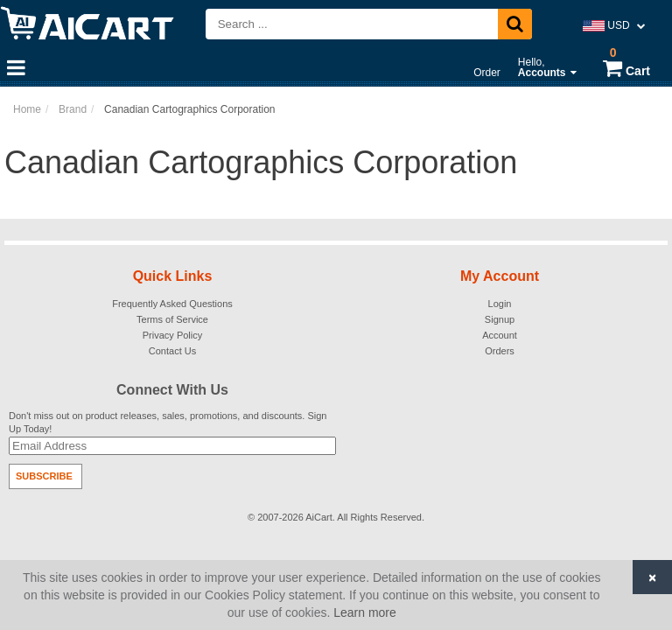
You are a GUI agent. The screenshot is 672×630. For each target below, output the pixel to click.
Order (487, 73)
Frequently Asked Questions (172, 304)
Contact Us (172, 351)
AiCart (319, 517)
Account (500, 335)
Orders (500, 351)
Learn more (365, 612)
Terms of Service (172, 319)
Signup (500, 319)
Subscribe (44, 476)
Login (500, 304)
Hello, (547, 67)
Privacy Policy (172, 335)
